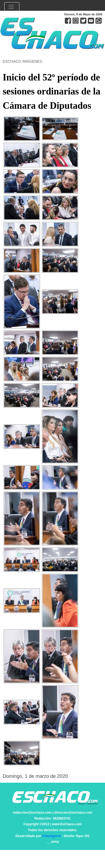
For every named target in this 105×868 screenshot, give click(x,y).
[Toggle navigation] (12, 8)
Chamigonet (52, 836)
